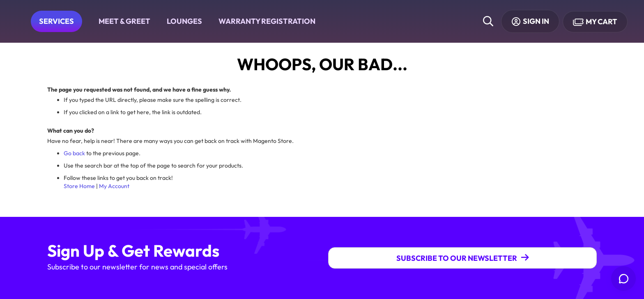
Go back (74, 153)
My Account (114, 186)
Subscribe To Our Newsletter (457, 258)
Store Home (79, 186)
